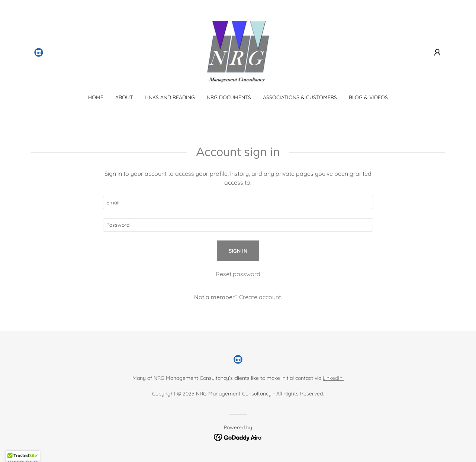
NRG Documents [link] (229, 97)
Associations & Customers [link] (300, 97)
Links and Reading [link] (170, 97)
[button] (437, 52)
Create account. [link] (260, 297)
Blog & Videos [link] (368, 97)
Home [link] (96, 97)
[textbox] (238, 203)
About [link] (124, 97)
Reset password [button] (238, 274)
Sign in (238, 251)
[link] (39, 52)
